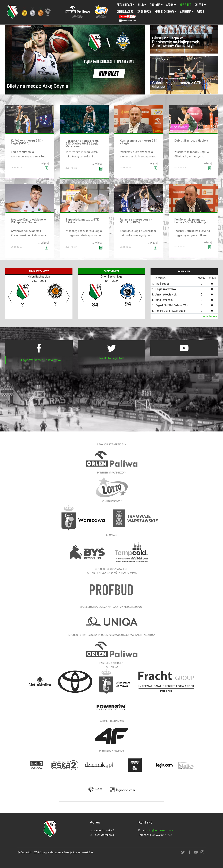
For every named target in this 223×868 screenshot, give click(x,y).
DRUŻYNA (155, 5)
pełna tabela (209, 316)
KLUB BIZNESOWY (164, 12)
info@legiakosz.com (160, 830)
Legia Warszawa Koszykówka (41, 360)
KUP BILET (185, 5)
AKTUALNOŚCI (124, 5)
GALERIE (199, 5)
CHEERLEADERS (125, 12)
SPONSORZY (144, 12)
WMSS (201, 12)
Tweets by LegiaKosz (111, 358)
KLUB (141, 5)
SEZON (170, 5)
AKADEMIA (186, 12)
